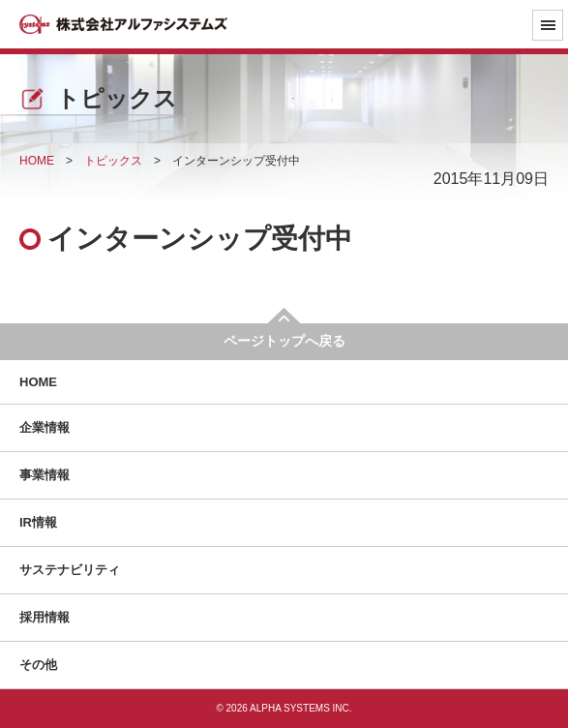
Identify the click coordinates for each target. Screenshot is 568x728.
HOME (38, 382)
